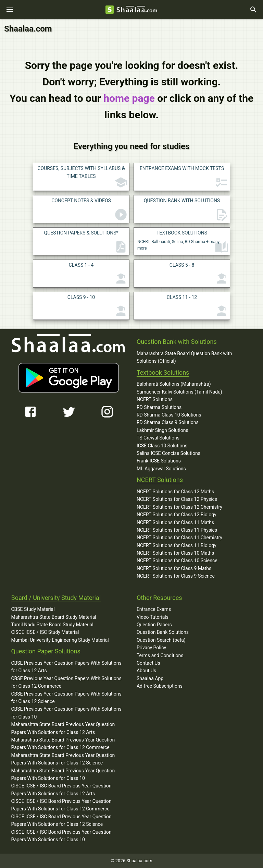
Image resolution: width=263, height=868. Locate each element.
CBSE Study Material (33, 609)
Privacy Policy (151, 648)
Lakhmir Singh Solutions (162, 430)
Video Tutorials (153, 617)
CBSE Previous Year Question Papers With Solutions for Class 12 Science (66, 698)
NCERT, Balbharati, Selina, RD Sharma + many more (183, 242)
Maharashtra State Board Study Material (53, 617)
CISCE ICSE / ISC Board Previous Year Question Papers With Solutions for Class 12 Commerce (61, 805)
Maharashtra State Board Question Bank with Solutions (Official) (184, 357)
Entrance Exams (154, 609)
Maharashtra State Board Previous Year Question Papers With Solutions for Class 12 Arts (63, 728)
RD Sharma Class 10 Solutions (169, 415)
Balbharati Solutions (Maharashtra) (174, 384)
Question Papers (154, 625)
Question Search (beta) (161, 640)
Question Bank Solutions (163, 632)
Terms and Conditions (160, 655)
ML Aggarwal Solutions (161, 469)
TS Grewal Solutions (158, 438)
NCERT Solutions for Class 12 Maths (175, 492)
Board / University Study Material (56, 598)
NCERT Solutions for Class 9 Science (176, 576)
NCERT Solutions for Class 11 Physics (177, 530)
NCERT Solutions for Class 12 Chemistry (179, 507)
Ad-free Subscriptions (160, 686)
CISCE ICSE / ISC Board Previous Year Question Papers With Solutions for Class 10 (61, 836)
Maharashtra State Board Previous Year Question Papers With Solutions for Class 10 (63, 774)
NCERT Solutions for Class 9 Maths (174, 568)
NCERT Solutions (155, 399)
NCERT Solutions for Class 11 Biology (177, 545)
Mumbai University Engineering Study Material (60, 640)
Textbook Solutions (163, 372)
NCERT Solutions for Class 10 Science (177, 560)
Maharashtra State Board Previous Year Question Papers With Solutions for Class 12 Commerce (63, 744)
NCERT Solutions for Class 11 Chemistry (179, 538)
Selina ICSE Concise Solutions (168, 453)
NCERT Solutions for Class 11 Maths (175, 522)
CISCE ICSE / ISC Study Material (45, 632)
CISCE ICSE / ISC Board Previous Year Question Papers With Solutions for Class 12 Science (61, 820)
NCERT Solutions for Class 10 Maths (175, 553)
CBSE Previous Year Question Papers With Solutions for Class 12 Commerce (66, 682)
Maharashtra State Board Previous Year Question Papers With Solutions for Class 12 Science (63, 759)
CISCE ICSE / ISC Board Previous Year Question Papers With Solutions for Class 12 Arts (61, 789)
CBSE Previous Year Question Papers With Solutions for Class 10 (66, 713)
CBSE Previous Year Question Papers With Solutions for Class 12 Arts (66, 667)
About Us (146, 671)
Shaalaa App (150, 678)
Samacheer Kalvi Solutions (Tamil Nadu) (179, 392)
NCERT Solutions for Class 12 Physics (177, 499)
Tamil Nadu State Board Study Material (52, 625)
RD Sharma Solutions (159, 407)
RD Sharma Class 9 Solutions (168, 422)
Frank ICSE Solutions (159, 461)
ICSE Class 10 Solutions (162, 446)
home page (129, 98)
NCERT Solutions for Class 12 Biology (177, 515)
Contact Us (148, 663)
